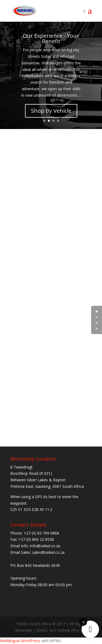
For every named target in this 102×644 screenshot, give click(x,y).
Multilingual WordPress (20, 641)
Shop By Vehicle (51, 111)
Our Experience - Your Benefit (51, 38)
